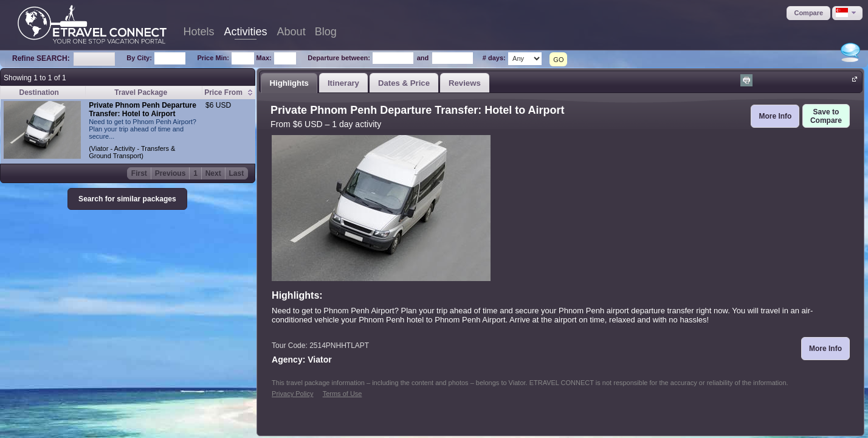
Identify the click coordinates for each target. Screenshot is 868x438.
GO (558, 60)
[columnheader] (229, 93)
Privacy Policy (292, 394)
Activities (246, 32)
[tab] (289, 83)
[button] (808, 13)
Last (237, 173)
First (139, 173)
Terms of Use (343, 394)
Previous (170, 173)
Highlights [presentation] (289, 83)
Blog (326, 32)
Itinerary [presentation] (343, 83)
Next (213, 173)
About (291, 32)
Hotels (199, 32)
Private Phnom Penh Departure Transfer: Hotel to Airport (143, 109)
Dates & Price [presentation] (404, 83)
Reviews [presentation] (465, 83)
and (423, 58)
